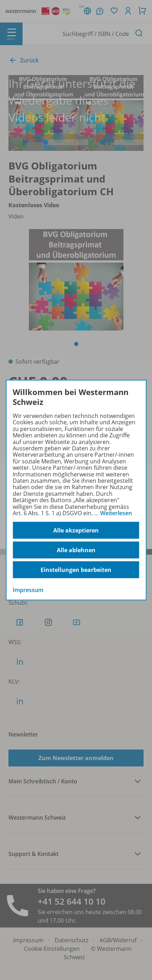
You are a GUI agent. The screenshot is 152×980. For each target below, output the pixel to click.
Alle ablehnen (76, 550)
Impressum (28, 590)
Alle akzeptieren (76, 530)
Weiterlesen (116, 513)
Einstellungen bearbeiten (76, 570)
